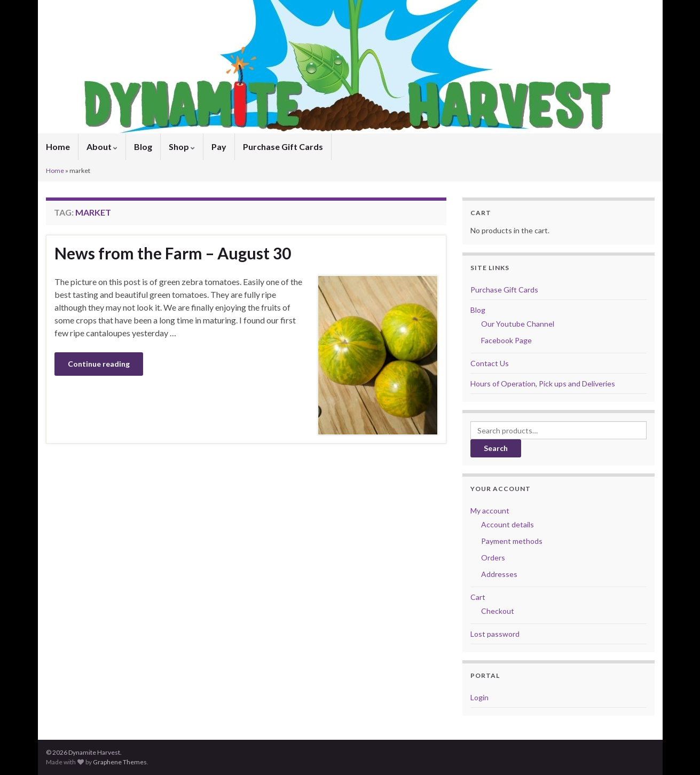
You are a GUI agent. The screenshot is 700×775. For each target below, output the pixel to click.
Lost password (495, 634)
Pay (219, 147)
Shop (182, 147)
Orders (493, 557)
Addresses (499, 574)
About (102, 147)
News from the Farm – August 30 (173, 253)
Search (496, 448)
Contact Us (490, 363)
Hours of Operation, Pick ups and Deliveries (543, 383)
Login (479, 697)
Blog (143, 147)
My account (490, 511)
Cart (478, 597)
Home (58, 147)
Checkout (498, 611)
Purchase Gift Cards (283, 147)
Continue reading (99, 364)
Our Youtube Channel (518, 324)
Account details (508, 524)
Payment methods (512, 541)
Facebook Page (506, 340)
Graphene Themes (120, 762)
